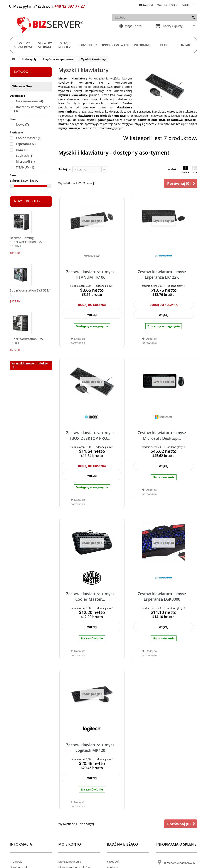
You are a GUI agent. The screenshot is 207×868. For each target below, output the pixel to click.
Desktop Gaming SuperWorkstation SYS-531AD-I (26, 242)
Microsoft (25, 161)
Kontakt (148, 5)
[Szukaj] (193, 18)
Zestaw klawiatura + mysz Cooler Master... (90, 596)
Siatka (185, 170)
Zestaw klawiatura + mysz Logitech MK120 (90, 747)
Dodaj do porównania (78, 341)
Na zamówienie (29, 101)
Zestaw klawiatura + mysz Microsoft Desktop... (162, 435)
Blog (164, 45)
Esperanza (26, 144)
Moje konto (133, 26)
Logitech (24, 156)
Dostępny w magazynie (32, 109)
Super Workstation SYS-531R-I (27, 341)
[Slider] (12, 186)
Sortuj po (65, 169)
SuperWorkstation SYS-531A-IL (31, 292)
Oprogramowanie (115, 45)
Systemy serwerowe (23, 45)
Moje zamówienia (70, 861)
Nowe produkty (27, 201)
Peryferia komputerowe (58, 59)
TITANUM (25, 167)
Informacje (143, 45)
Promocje (16, 861)
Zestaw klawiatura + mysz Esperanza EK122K (162, 274)
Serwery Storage (45, 45)
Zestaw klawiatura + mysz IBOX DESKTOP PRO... (90, 435)
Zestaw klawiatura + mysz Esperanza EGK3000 (162, 596)
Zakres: (15, 180)
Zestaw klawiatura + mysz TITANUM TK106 (90, 274)
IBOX (22, 150)
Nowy (22, 124)
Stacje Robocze (65, 45)
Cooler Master (29, 138)
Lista (194, 170)
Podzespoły (87, 45)
